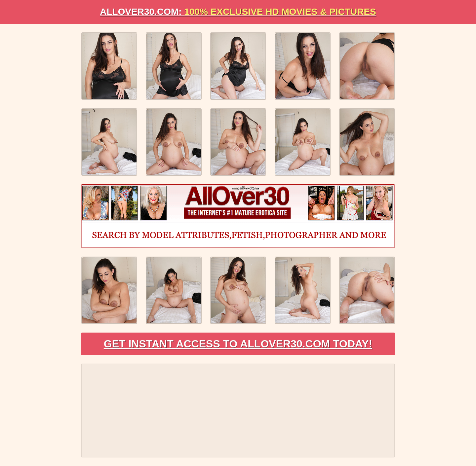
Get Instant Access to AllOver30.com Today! (238, 344)
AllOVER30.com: (238, 12)
